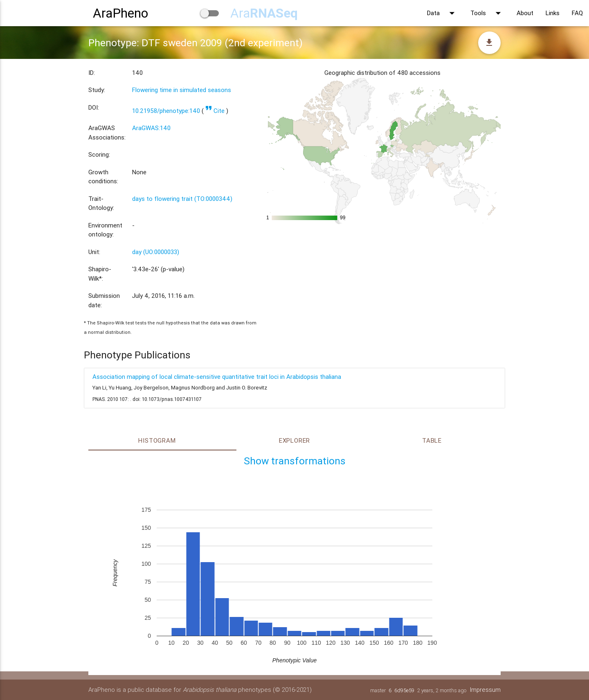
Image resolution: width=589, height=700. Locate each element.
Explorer (294, 440)
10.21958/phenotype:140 (166, 111)
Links (553, 13)
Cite (215, 111)
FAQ (577, 13)
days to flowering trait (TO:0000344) (182, 199)
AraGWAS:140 (151, 128)
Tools (487, 13)
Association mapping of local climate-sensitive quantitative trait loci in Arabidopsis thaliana (217, 377)
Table (432, 440)
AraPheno (120, 13)
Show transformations (295, 461)
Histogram (157, 440)
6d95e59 (404, 690)
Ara (264, 13)
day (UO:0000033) (156, 252)
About (525, 13)
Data (443, 13)
